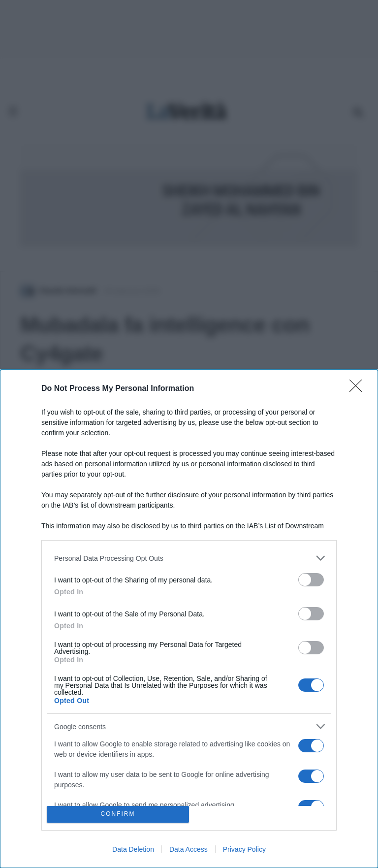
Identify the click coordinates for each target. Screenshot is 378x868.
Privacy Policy (244, 849)
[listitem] (189, 558)
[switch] (311, 580)
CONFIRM (118, 815)
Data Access (189, 849)
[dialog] (189, 619)
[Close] (359, 389)
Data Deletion (133, 849)
